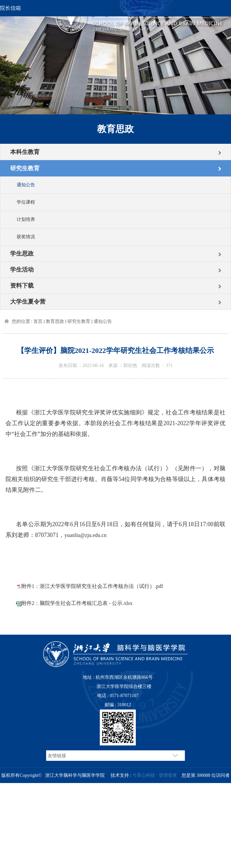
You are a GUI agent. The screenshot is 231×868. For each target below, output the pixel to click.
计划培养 (26, 219)
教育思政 (55, 321)
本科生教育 (25, 152)
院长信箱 (10, 8)
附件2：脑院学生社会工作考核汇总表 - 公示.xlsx (77, 603)
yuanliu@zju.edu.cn (85, 535)
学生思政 (22, 254)
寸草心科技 (144, 775)
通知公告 (26, 185)
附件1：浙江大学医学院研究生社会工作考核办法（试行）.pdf (92, 586)
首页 (38, 321)
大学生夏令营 (28, 302)
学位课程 (26, 202)
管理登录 (168, 775)
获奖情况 (26, 237)
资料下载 (22, 286)
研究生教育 (25, 168)
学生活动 (22, 270)
